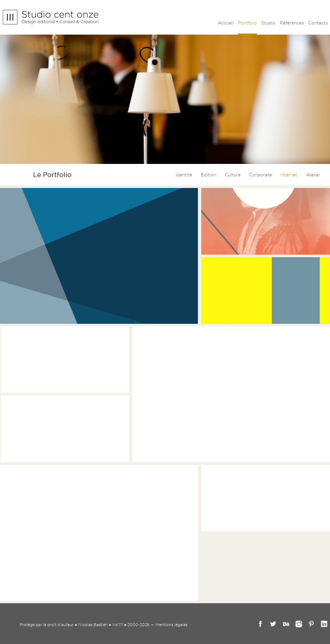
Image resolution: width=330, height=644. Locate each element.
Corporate (261, 175)
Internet (289, 175)
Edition (208, 175)
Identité (184, 175)
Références (292, 23)
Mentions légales (171, 625)
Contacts (318, 23)
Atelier (313, 175)
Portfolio (247, 23)
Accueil (226, 23)
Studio (268, 23)
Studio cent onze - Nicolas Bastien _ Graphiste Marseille (50, 17)
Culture (233, 175)
